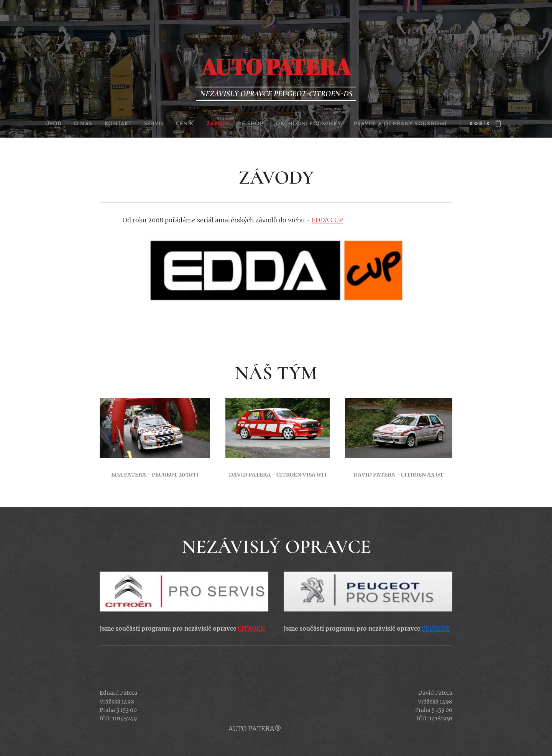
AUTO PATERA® (255, 729)
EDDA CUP (327, 220)
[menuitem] (33, 124)
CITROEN (251, 629)
